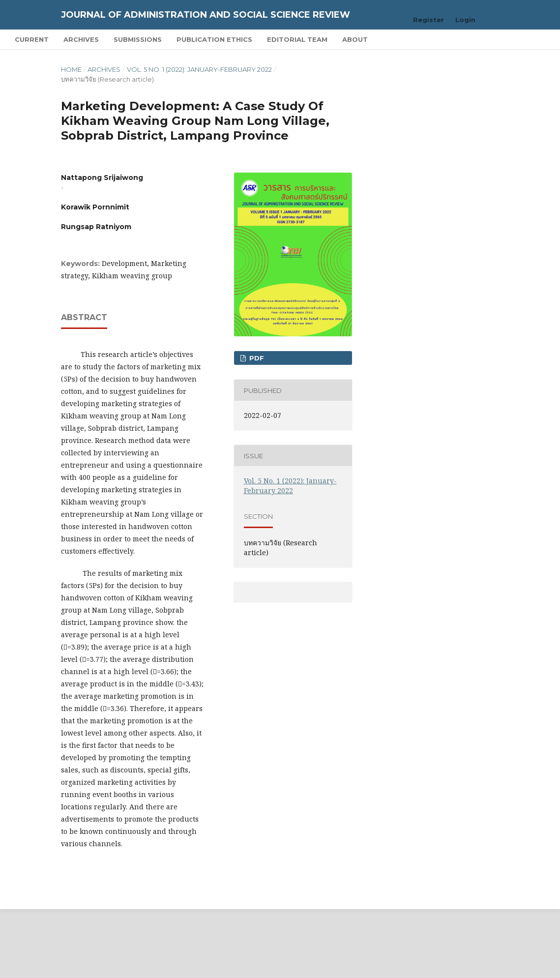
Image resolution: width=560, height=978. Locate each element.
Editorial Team (297, 39)
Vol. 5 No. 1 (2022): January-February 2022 (199, 69)
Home (71, 69)
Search (522, 39)
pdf (256, 358)
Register (428, 20)
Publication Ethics (214, 39)
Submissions (138, 39)
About (355, 39)
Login (465, 20)
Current (32, 39)
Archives (81, 39)
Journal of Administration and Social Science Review (206, 15)
